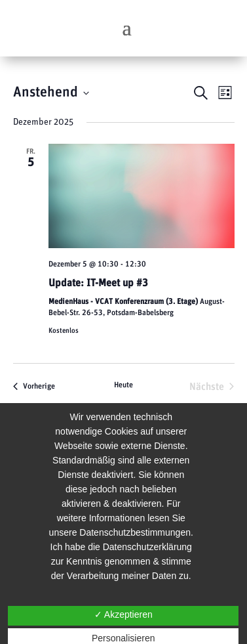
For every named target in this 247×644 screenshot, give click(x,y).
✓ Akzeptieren (123, 614)
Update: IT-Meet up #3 (98, 283)
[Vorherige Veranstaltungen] (34, 387)
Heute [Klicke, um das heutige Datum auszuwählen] (123, 385)
